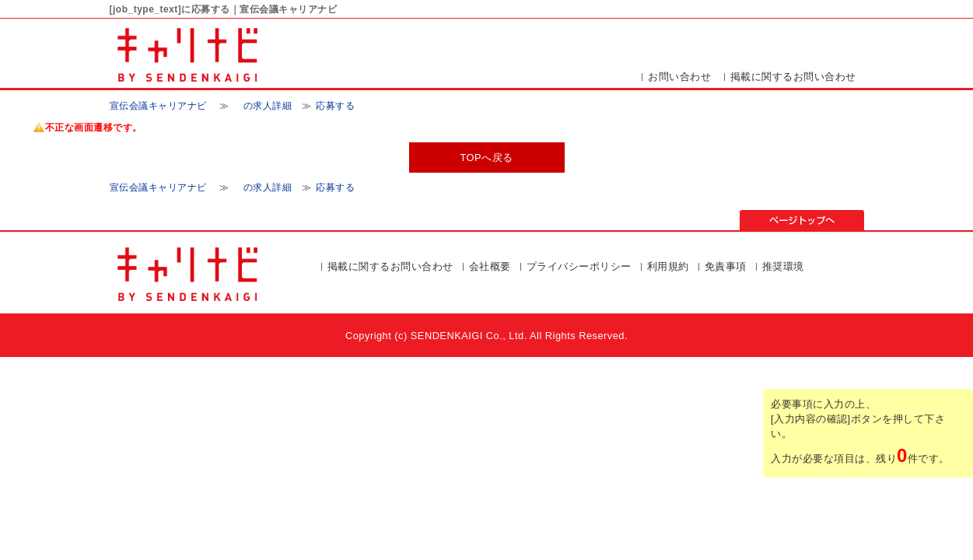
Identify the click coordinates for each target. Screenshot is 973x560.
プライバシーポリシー (579, 266)
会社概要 (490, 266)
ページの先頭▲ (802, 220)
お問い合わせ (679, 77)
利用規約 (668, 266)
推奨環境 (783, 266)
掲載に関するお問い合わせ (793, 77)
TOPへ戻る (486, 157)
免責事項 (726, 266)
